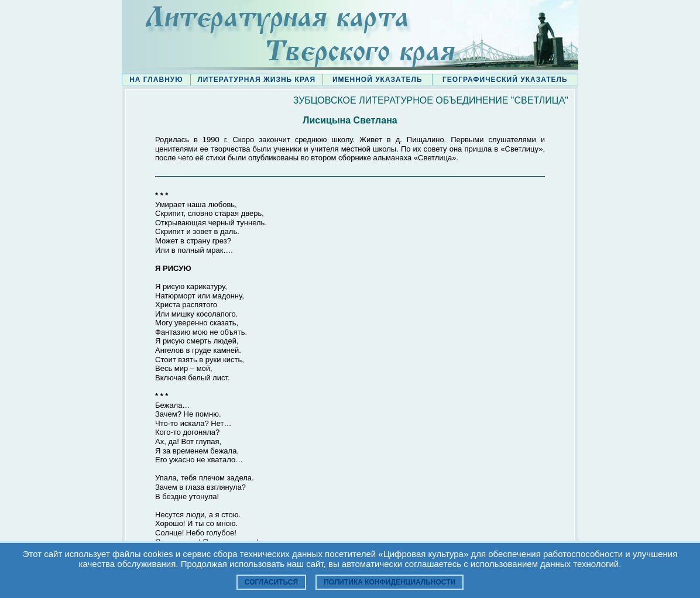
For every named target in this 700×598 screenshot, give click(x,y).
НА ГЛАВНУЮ (156, 80)
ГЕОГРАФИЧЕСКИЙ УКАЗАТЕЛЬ (505, 80)
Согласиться (271, 582)
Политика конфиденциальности (390, 582)
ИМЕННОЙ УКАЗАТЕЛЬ (378, 80)
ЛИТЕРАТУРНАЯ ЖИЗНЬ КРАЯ (256, 80)
